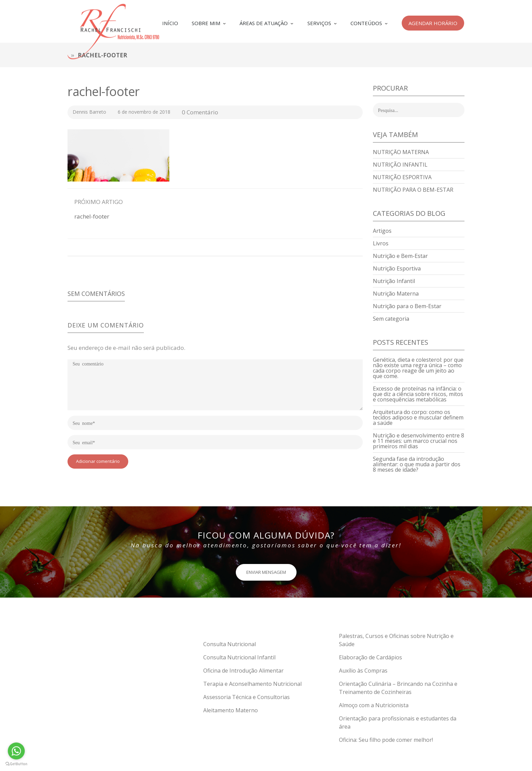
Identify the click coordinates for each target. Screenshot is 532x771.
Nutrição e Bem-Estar (400, 256)
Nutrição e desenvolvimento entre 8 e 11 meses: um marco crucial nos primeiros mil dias (419, 441)
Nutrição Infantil (400, 165)
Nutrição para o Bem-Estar (413, 190)
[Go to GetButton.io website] (16, 764)
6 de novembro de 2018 (145, 112)
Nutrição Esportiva (402, 177)
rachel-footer (104, 91)
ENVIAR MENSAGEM (266, 572)
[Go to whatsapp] (16, 751)
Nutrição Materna (401, 152)
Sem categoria (391, 319)
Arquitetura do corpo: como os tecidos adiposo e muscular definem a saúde (418, 417)
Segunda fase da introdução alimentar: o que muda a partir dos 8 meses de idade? (417, 464)
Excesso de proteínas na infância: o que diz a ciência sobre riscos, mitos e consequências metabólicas (418, 394)
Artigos (382, 231)
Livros (381, 243)
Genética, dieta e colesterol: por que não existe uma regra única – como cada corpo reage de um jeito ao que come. (418, 368)
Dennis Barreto (89, 112)
